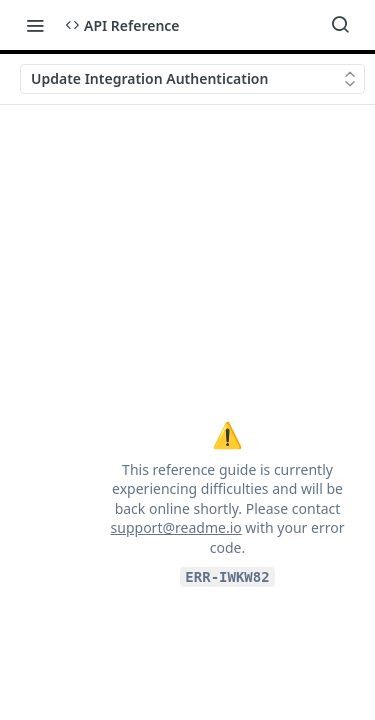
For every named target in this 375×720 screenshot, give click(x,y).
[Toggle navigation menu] (35, 25)
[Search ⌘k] (340, 25)
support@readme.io (176, 527)
